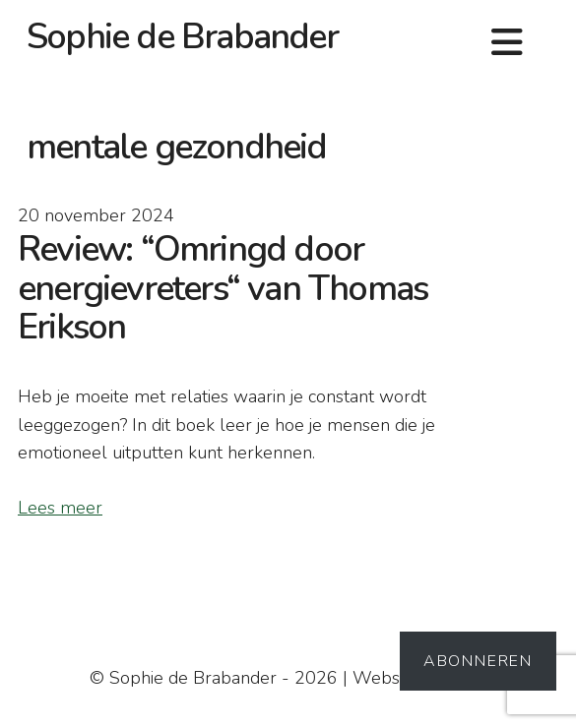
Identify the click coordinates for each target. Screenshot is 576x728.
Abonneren (478, 661)
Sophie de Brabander (182, 37)
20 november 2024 (96, 215)
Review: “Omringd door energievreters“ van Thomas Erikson (223, 288)
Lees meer (60, 508)
